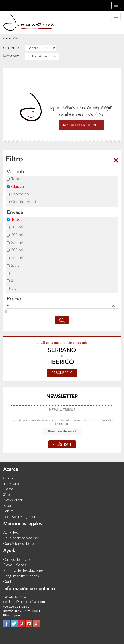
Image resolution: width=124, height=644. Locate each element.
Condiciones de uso (19, 543)
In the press (13, 483)
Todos (15, 179)
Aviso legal (12, 532)
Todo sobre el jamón (20, 516)
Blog (7, 505)
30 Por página (37, 57)
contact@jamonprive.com (24, 601)
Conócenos (13, 478)
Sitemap (10, 494)
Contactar (12, 581)
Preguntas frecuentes (21, 576)
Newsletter (13, 500)
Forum (8, 511)
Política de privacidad (21, 538)
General (33, 48)
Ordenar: (12, 48)
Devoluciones (15, 565)
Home (8, 489)
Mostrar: (11, 56)
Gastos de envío (16, 559)
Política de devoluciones (23, 570)
